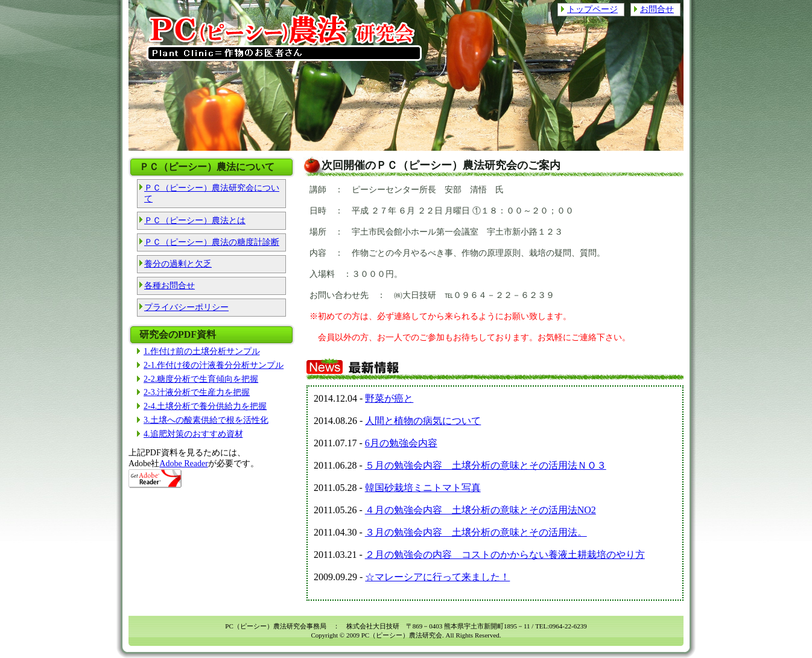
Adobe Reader (183, 463)
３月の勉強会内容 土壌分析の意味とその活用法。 (476, 532)
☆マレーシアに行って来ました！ (437, 577)
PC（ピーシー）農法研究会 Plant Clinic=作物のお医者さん (285, 38)
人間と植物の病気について (423, 421)
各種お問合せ (170, 286)
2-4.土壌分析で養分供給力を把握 (205, 406)
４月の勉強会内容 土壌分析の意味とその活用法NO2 (481, 510)
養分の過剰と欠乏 (178, 264)
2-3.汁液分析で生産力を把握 (197, 392)
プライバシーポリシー (186, 307)
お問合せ (657, 9)
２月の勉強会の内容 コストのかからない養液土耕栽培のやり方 (505, 555)
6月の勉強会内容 (401, 443)
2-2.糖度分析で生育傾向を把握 (201, 379)
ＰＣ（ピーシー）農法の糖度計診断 (212, 242)
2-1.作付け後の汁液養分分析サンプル (214, 365)
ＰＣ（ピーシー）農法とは (195, 220)
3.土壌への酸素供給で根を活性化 (206, 420)
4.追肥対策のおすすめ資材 (193, 434)
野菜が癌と (389, 398)
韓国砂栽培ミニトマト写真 (423, 488)
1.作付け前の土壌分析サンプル (202, 351)
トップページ (592, 9)
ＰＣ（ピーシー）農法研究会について (212, 193)
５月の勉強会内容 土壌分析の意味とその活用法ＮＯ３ (486, 465)
